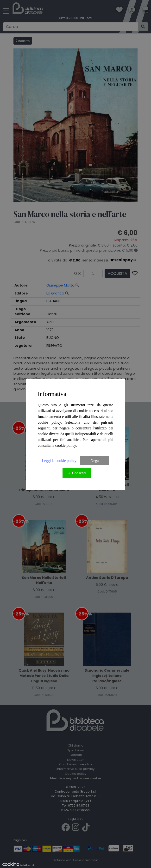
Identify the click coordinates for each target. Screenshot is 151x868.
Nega (95, 461)
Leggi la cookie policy (59, 461)
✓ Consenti (77, 473)
